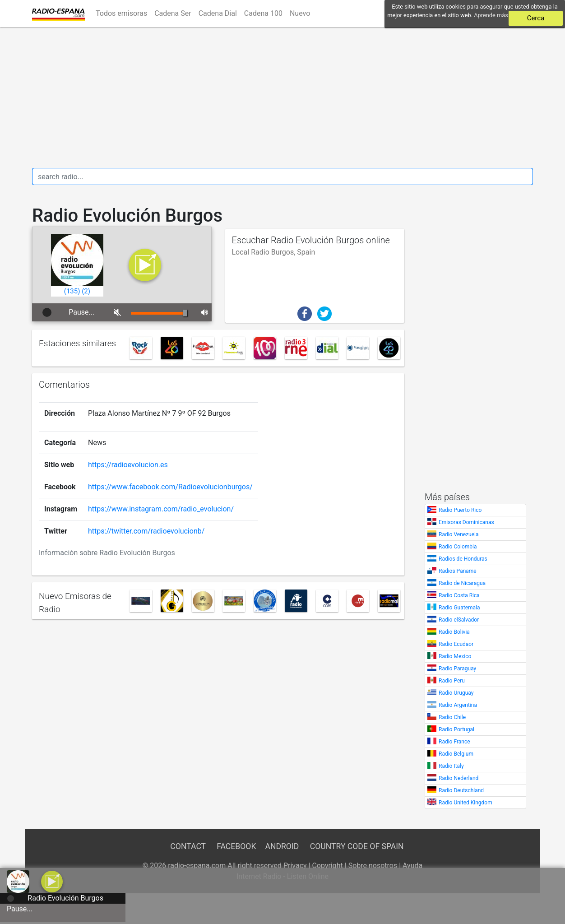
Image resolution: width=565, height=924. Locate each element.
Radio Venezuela (459, 534)
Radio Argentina (458, 705)
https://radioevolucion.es (128, 463)
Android (282, 846)
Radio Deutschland (461, 790)
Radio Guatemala (459, 608)
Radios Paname (458, 571)
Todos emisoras (121, 13)
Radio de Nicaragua (462, 583)
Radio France (454, 742)
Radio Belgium (456, 754)
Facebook (236, 846)
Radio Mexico (455, 656)
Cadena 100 (263, 13)
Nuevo (300, 13)
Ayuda (412, 866)
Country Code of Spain (357, 846)
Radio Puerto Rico (460, 510)
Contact (188, 846)
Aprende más (491, 15)
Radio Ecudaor (456, 644)
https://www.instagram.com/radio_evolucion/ (161, 508)
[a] (52, 881)
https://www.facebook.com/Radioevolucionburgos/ (170, 485)
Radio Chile (452, 717)
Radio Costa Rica (459, 595)
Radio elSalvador (459, 620)
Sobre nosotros (373, 866)
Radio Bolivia (454, 632)
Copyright (327, 866)
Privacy (295, 866)
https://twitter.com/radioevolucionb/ (146, 530)
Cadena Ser (173, 13)
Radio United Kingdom (465, 803)
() (72, 291)
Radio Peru (452, 681)
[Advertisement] (282, 98)
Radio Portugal (456, 729)
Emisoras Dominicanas (466, 522)
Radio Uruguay (456, 693)
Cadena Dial (218, 13)
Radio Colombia (458, 547)
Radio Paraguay (457, 669)
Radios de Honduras (463, 559)
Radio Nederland (458, 778)
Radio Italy (451, 766)
